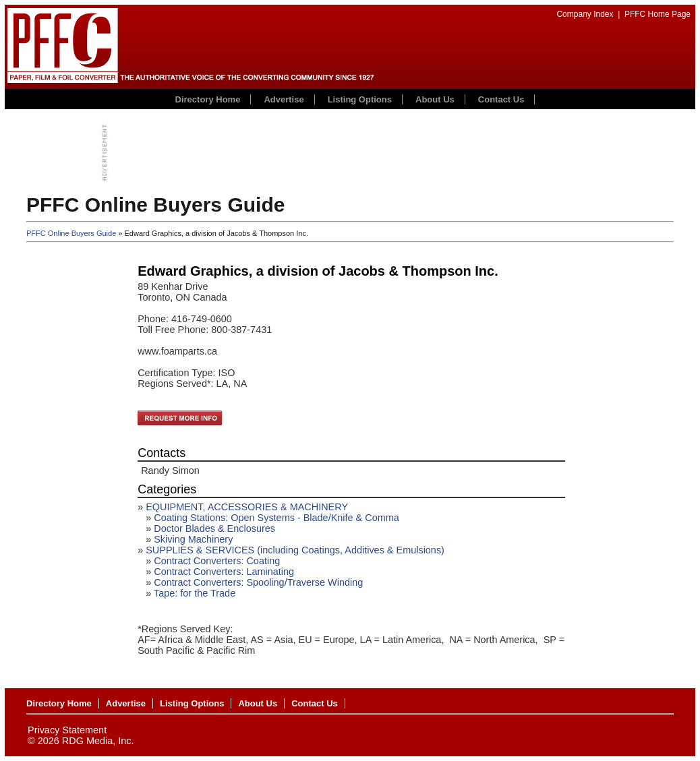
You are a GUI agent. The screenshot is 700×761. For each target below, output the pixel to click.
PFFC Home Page (658, 14)
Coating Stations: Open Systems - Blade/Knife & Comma (276, 518)
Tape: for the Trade (195, 593)
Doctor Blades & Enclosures (214, 528)
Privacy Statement (67, 730)
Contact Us (501, 99)
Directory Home (208, 99)
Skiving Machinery (193, 539)
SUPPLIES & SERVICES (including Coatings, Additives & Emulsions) (295, 550)
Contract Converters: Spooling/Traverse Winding (258, 582)
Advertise (284, 99)
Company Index (585, 14)
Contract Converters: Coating (217, 561)
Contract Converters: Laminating (224, 572)
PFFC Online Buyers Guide (71, 233)
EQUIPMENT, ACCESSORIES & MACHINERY (247, 507)
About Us (435, 99)
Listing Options (360, 99)
